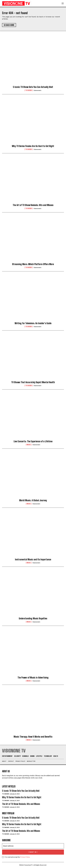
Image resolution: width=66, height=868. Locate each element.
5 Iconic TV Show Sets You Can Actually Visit (33, 87)
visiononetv (37, 90)
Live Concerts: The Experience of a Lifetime (33, 441)
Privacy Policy (25, 857)
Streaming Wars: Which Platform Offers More (33, 264)
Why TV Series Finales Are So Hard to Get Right (33, 146)
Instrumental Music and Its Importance (33, 559)
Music (29, 445)
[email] (33, 846)
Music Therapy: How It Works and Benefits (33, 737)
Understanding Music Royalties (33, 618)
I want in (33, 852)
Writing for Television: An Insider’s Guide (33, 323)
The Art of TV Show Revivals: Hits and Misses (33, 205)
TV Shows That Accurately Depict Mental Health (33, 382)
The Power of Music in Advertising (33, 678)
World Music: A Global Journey (33, 500)
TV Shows (29, 90)
